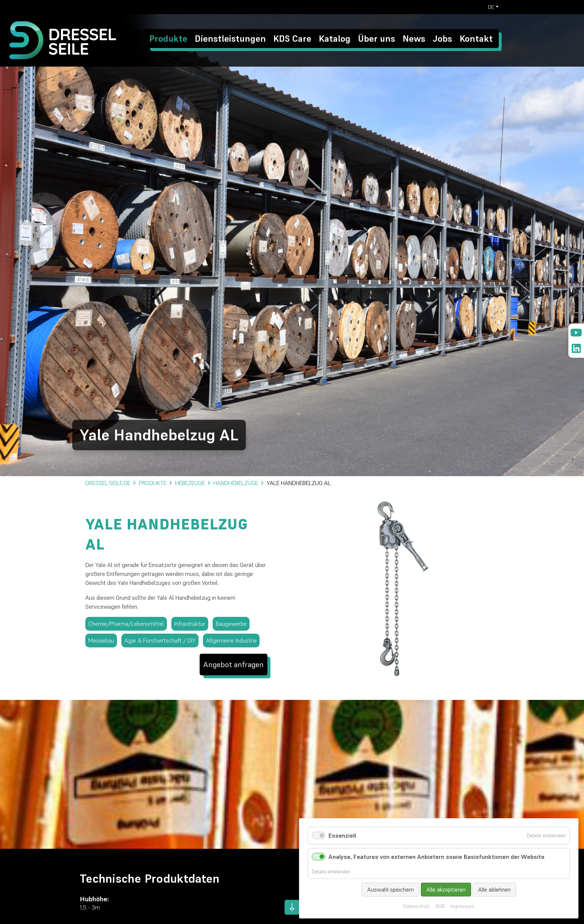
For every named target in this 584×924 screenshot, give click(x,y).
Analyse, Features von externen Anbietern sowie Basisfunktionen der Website (437, 857)
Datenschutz (417, 907)
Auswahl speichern (391, 890)
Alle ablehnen (494, 890)
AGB (440, 907)
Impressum (462, 907)
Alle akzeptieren (446, 890)
